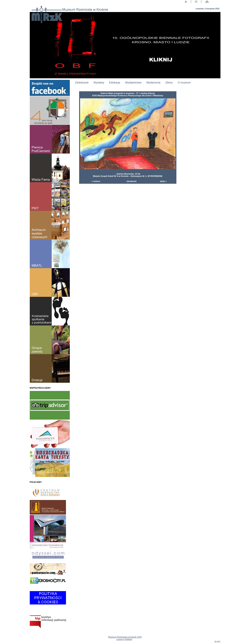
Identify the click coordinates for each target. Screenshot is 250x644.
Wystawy (99, 83)
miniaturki (131, 181)
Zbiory (169, 83)
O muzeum (184, 83)
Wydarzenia (153, 83)
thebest (129, 639)
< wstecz (96, 181)
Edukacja (115, 83)
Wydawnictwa (133, 83)
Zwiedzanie (82, 83)
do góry (217, 641)
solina (133, 640)
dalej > (163, 181)
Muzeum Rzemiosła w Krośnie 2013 (125, 638)
